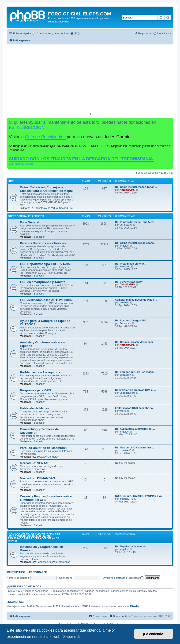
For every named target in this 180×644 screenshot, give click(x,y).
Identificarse (16, 572)
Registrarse (38, 572)
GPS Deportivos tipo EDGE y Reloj (45, 264)
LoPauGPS (126, 225)
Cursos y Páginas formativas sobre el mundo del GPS (46, 498)
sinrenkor (64, 562)
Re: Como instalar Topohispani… (135, 243)
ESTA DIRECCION (27, 127)
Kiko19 (134, 606)
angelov (124, 246)
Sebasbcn (39, 237)
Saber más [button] (72, 637)
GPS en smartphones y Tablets (43, 282)
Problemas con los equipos (40, 372)
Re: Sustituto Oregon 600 (131, 320)
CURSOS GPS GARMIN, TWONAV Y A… (139, 496)
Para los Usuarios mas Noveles (43, 243)
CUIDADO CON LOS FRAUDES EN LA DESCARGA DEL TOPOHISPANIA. (82, 159)
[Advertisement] (90, 80)
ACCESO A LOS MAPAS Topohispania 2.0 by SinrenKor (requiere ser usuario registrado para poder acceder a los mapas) (34, 537)
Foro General (30, 222)
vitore (123, 411)
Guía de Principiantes (45, 137)
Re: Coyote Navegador (129, 282)
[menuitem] (51, 33)
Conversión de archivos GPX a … (135, 390)
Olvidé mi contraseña (115, 578)
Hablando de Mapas (34, 408)
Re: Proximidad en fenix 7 (131, 264)
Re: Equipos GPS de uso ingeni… (136, 372)
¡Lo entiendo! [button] (154, 634)
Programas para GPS (35, 390)
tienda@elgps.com (31, 514)
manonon (125, 266)
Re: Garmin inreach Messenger (134, 342)
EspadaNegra (127, 393)
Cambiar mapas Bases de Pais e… (136, 300)
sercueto (124, 302)
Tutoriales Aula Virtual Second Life (52, 208)
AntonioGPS (127, 190)
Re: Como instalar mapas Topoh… (136, 187)
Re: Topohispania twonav (131, 546)
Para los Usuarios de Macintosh (43, 448)
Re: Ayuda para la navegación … (135, 429)
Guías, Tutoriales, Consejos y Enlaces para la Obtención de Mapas (47, 189)
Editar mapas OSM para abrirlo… (135, 408)
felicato (54, 562)
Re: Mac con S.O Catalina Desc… (135, 448)
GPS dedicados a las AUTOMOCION (46, 300)
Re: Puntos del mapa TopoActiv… (136, 222)
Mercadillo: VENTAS (35, 463)
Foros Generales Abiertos (26, 216)
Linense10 (126, 450)
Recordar (136, 578)
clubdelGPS (126, 499)
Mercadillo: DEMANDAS (37, 478)
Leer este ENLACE (21, 164)
